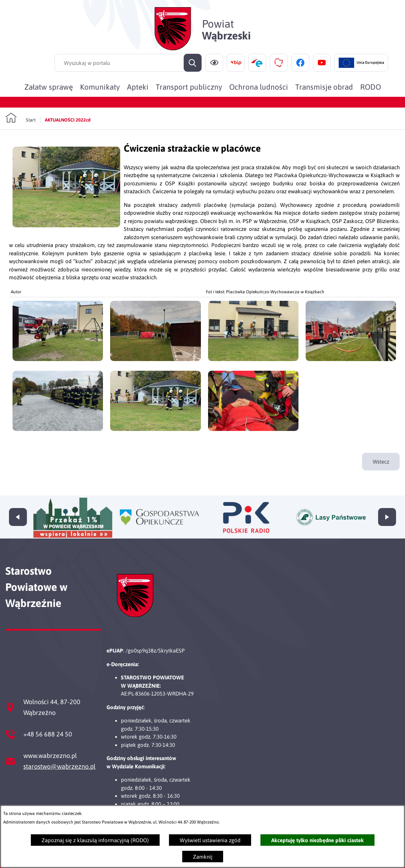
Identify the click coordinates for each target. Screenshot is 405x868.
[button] (66, 225)
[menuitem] (49, 87)
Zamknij (203, 857)
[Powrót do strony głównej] (20, 118)
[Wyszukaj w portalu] (128, 63)
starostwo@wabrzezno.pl (59, 766)
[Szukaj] (193, 63)
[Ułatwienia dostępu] (214, 63)
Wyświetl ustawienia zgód (210, 840)
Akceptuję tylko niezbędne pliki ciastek (317, 840)
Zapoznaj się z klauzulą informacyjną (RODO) (95, 840)
